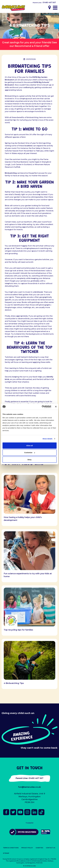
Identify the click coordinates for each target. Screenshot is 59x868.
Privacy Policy (27, 848)
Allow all (29, 445)
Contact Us (51, 848)
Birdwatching (11, 173)
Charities (39, 848)
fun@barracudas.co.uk (29, 787)
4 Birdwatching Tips (14, 683)
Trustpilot (29, 823)
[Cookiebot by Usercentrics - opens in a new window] (42, 407)
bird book (39, 292)
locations (28, 146)
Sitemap (6, 853)
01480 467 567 (49, 3)
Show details (48, 439)
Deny (29, 459)
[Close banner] (56, 407)
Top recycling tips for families (18, 630)
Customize (30, 453)
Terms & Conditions (11, 848)
